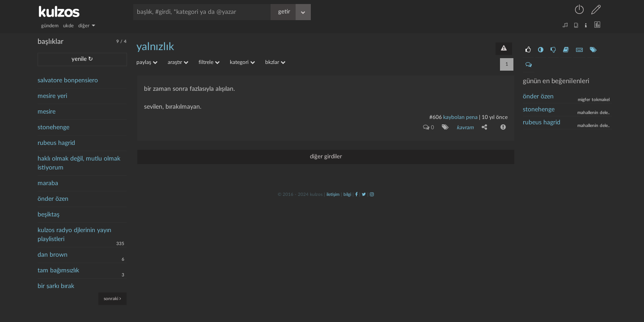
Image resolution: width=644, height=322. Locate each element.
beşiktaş (49, 215)
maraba (48, 183)
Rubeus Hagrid (542, 123)
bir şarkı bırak (56, 286)
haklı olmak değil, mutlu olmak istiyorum (79, 163)
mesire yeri (52, 96)
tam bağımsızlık (58, 271)
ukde (68, 26)
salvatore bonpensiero (68, 80)
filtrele (209, 62)
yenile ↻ (82, 59)
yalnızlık (155, 47)
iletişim (333, 195)
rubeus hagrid (56, 143)
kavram (465, 127)
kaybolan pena (460, 117)
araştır (178, 62)
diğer (87, 26)
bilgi (347, 195)
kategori (242, 62)
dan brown (53, 255)
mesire (47, 112)
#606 (436, 117)
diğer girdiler (326, 157)
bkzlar (275, 62)
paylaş (147, 62)
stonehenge (53, 127)
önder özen (53, 199)
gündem (50, 26)
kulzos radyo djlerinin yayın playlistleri (74, 235)
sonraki (112, 299)
